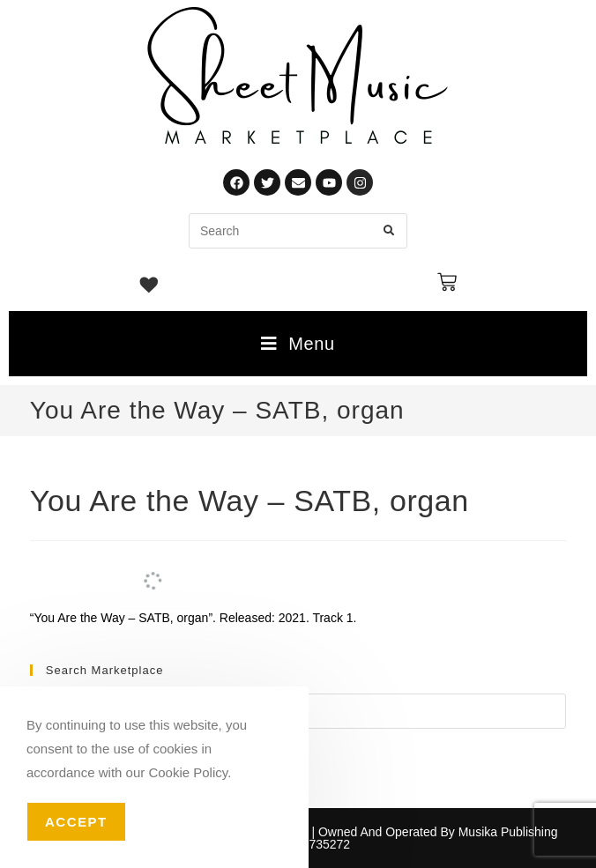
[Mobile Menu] (298, 344)
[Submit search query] (390, 231)
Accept (76, 822)
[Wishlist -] (149, 287)
